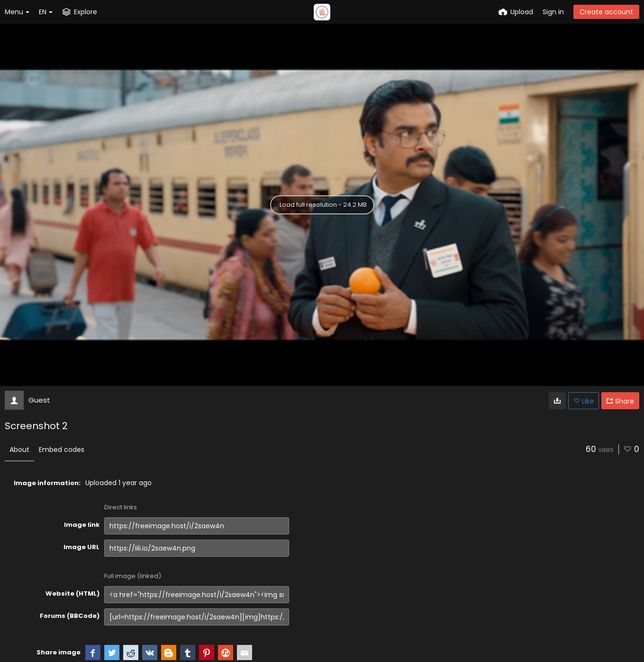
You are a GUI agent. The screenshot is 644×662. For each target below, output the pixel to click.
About (19, 450)
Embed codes (62, 450)
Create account (606, 12)
